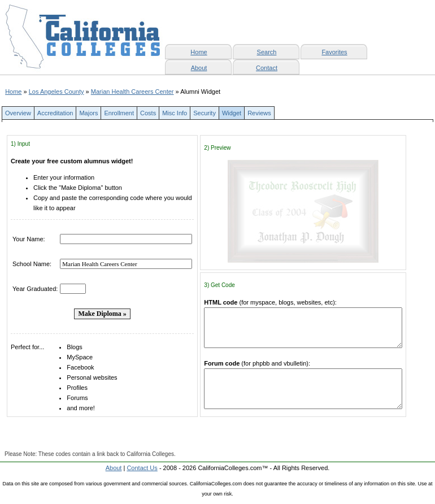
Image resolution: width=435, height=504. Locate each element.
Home (13, 92)
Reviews (259, 113)
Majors (88, 113)
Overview (18, 113)
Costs (148, 113)
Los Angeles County (56, 92)
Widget (232, 113)
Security (205, 113)
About (199, 68)
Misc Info (175, 113)
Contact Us (142, 468)
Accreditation (55, 113)
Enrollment (119, 113)
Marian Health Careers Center (132, 92)
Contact (267, 68)
